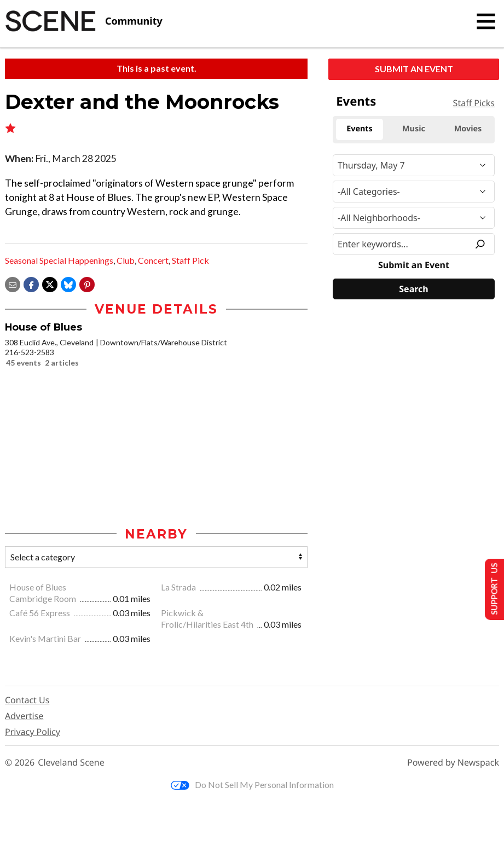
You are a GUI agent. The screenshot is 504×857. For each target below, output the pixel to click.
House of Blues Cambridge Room (44, 593)
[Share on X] (50, 283)
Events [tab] (360, 129)
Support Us (491, 589)
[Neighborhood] (414, 218)
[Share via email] (13, 283)
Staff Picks (474, 103)
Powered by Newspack (453, 763)
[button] (87, 283)
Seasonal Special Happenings (59, 260)
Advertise (24, 716)
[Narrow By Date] (414, 165)
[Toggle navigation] (486, 21)
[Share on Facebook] (31, 283)
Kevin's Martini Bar (46, 638)
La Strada (179, 587)
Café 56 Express (40, 613)
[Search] (414, 289)
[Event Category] (414, 192)
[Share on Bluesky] (68, 283)
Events (356, 101)
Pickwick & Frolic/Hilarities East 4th (208, 619)
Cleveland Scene (71, 763)
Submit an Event (414, 69)
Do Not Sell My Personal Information (252, 785)
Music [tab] (414, 129)
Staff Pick (190, 260)
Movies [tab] (468, 129)
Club (126, 260)
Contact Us (27, 700)
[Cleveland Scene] (84, 21)
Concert (153, 260)
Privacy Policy (33, 732)
